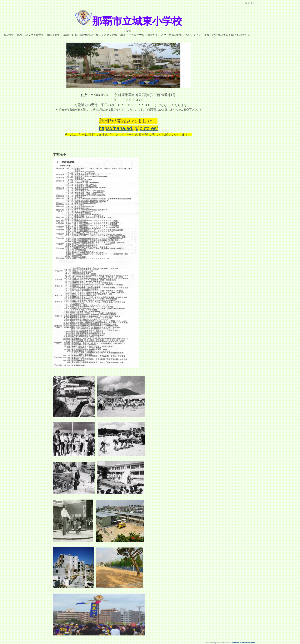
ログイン (250, 3)
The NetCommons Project (243, 643)
